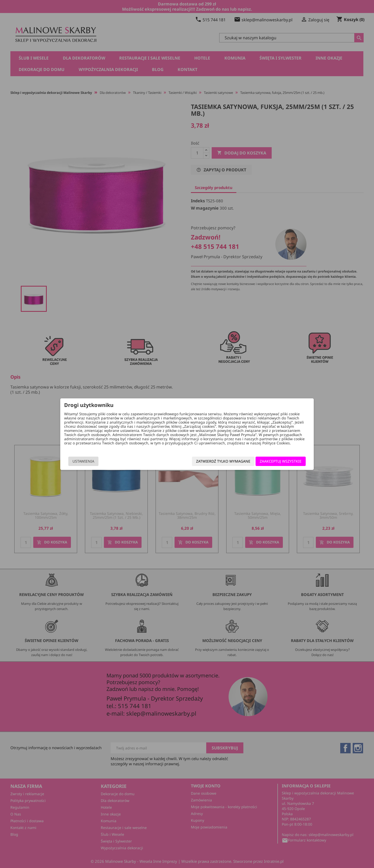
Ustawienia (83, 461)
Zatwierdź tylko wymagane (223, 461)
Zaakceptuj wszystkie (281, 461)
